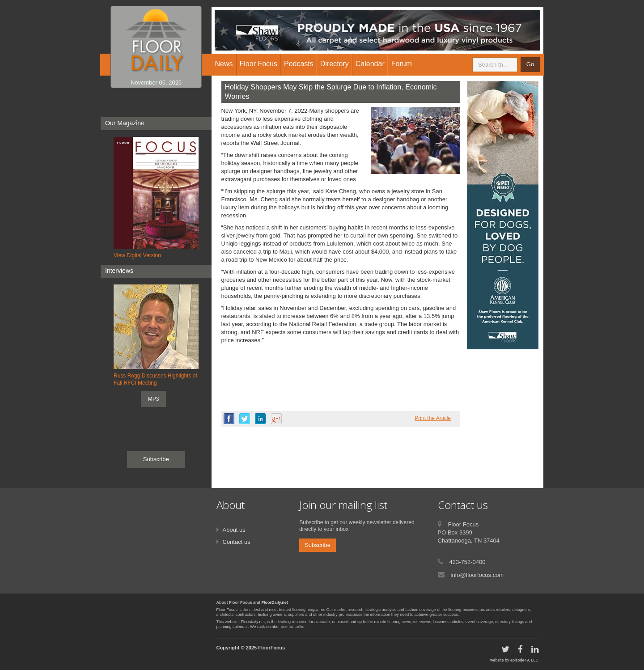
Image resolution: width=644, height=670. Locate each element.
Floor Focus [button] (258, 64)
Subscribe (156, 459)
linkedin (260, 419)
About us (234, 530)
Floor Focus (227, 610)
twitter (245, 419)
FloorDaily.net (275, 602)
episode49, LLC (524, 660)
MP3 (154, 399)
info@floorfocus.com (477, 575)
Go (530, 64)
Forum (402, 64)
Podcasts (299, 64)
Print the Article (433, 418)
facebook (229, 419)
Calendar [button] (370, 64)
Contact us (237, 542)
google (276, 419)
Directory (335, 64)
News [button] (224, 64)
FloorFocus (271, 648)
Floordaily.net (253, 622)
